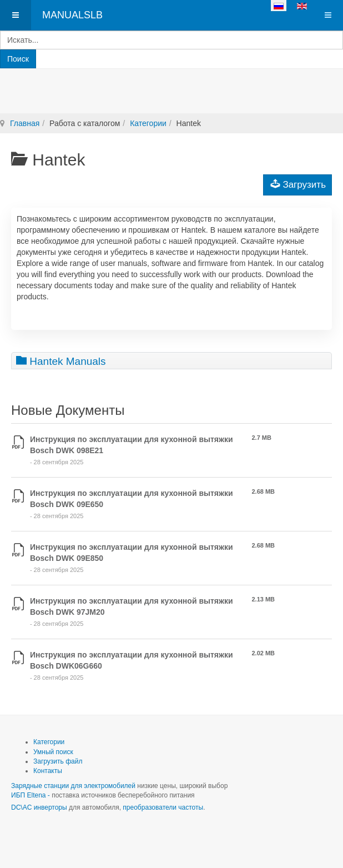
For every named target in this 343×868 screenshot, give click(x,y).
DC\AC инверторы (39, 807)
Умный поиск (53, 752)
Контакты (48, 771)
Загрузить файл (58, 761)
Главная (25, 123)
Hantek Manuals (61, 361)
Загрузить (298, 184)
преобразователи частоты (163, 807)
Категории (148, 123)
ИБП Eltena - (31, 795)
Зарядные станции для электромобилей (73, 786)
